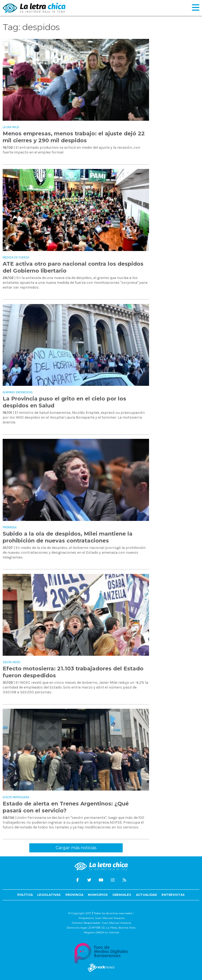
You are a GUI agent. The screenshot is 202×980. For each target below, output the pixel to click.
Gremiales (122, 895)
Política (25, 895)
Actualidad (147, 895)
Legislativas (49, 895)
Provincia (74, 895)
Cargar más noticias (76, 848)
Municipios (98, 895)
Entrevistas (173, 895)
